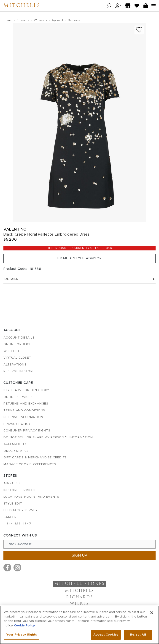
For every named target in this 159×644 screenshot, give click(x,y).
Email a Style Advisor (80, 258)
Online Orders (17, 344)
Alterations (15, 365)
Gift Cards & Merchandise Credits (35, 458)
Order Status (16, 451)
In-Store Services (19, 490)
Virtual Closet (17, 358)
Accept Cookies (106, 635)
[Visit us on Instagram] (17, 568)
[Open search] (109, 6)
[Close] (152, 613)
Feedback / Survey (21, 510)
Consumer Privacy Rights (27, 431)
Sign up (80, 555)
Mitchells (22, 6)
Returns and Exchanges (26, 404)
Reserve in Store (19, 371)
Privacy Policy (17, 424)
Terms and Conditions (24, 411)
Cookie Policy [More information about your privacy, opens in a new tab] (24, 626)
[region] (79, 625)
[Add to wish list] (139, 30)
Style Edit (13, 504)
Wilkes (79, 604)
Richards (80, 597)
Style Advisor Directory (26, 390)
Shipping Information (23, 417)
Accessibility (15, 444)
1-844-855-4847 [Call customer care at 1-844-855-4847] (17, 524)
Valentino (15, 229)
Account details (19, 338)
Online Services (18, 397)
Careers (11, 517)
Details (79, 279)
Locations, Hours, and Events (31, 497)
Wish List (12, 351)
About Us (12, 483)
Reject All (138, 635)
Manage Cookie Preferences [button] (30, 464)
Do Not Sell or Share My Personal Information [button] (48, 438)
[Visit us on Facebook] (7, 568)
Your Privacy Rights (22, 635)
